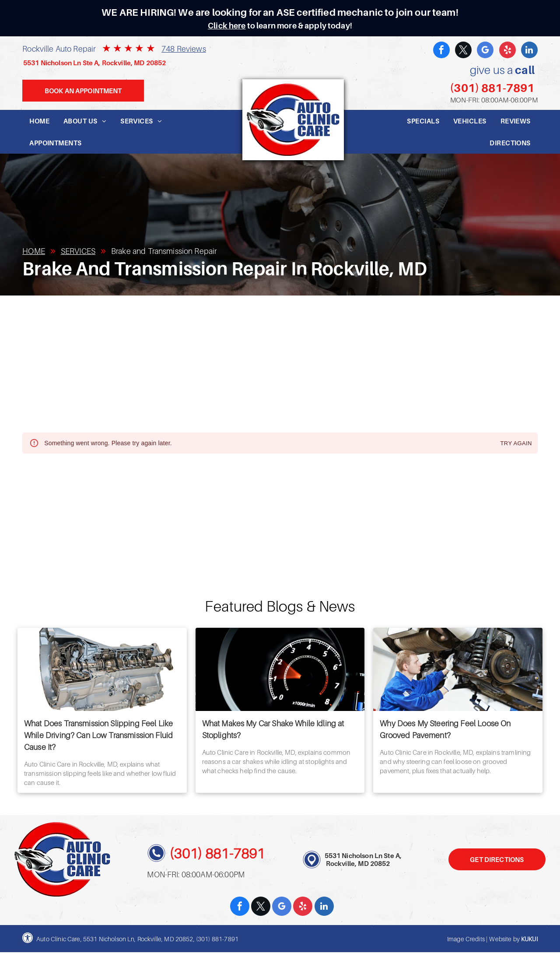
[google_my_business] (485, 51)
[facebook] (441, 51)
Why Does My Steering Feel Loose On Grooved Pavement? (445, 729)
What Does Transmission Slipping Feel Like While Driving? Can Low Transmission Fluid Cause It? (98, 735)
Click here (227, 26)
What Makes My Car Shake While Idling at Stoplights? (273, 729)
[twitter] (463, 51)
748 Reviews (184, 49)
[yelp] (507, 51)
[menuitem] (39, 121)
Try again (516, 444)
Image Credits (466, 939)
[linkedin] (529, 51)
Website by (504, 939)
